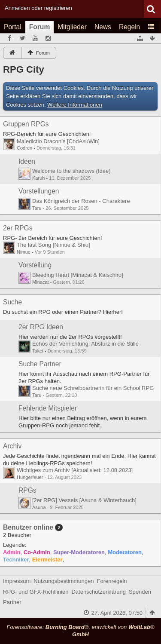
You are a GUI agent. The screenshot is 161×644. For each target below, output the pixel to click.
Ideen (27, 161)
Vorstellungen (39, 191)
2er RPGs (18, 228)
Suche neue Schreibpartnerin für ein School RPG (93, 388)
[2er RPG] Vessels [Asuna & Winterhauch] (84, 500)
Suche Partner (40, 364)
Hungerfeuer (30, 477)
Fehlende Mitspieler (48, 408)
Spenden (140, 592)
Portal (13, 27)
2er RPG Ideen (41, 327)
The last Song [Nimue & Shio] (53, 245)
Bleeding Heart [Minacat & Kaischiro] (78, 275)
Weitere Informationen (75, 105)
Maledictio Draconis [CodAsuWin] (58, 141)
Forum (40, 27)
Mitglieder (72, 27)
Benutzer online (28, 527)
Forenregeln (112, 581)
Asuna (39, 507)
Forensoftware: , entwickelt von (80, 631)
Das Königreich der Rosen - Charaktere (81, 201)
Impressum (17, 581)
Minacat (41, 282)
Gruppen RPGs (26, 124)
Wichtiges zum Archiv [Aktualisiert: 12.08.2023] (75, 470)
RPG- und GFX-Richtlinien (36, 592)
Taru (37, 208)
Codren (24, 148)
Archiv (12, 446)
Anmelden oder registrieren (38, 8)
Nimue (24, 252)
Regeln (129, 27)
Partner (12, 602)
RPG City (24, 69)
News (103, 27)
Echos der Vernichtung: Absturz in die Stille (85, 344)
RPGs (27, 490)
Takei (38, 351)
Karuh (38, 178)
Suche (12, 302)
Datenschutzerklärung (98, 592)
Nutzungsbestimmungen (64, 581)
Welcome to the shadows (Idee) (71, 171)
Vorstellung (35, 265)
